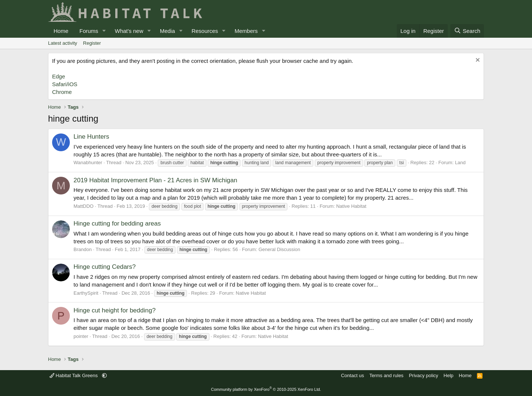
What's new (129, 31)
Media (168, 31)
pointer (81, 336)
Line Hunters (91, 137)
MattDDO (83, 206)
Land (460, 163)
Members (246, 31)
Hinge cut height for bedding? (115, 310)
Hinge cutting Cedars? (105, 267)
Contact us (352, 375)
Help (449, 375)
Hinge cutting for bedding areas (117, 224)
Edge (59, 76)
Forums (89, 31)
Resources (205, 31)
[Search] (467, 31)
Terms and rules (386, 375)
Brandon (83, 249)
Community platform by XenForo (266, 389)
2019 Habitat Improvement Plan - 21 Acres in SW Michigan (155, 180)
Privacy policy (424, 375)
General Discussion (279, 249)
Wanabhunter (88, 163)
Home (61, 31)
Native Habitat (351, 206)
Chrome (62, 92)
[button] (104, 31)
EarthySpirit (86, 293)
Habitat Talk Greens (74, 375)
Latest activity (63, 43)
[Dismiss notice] (477, 61)
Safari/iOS (65, 84)
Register (92, 43)
